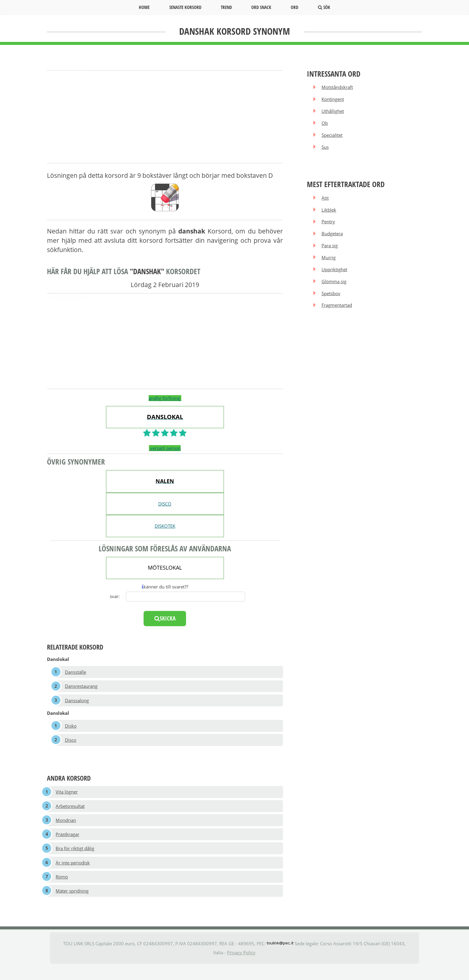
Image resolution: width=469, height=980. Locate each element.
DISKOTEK (165, 526)
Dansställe (76, 673)
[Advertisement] (165, 117)
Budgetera (333, 242)
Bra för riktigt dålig (75, 858)
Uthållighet (333, 113)
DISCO (165, 504)
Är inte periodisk (73, 873)
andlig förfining (165, 398)
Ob (325, 126)
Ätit (326, 204)
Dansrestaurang (82, 688)
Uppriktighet (335, 280)
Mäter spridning (72, 903)
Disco (71, 744)
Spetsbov (332, 306)
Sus (326, 152)
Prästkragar (68, 843)
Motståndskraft (338, 87)
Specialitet (333, 139)
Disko (71, 729)
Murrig (329, 268)
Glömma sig (335, 293)
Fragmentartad (337, 319)
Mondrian (66, 828)
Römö (62, 888)
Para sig (330, 255)
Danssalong (77, 703)
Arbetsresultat (70, 812)
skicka (165, 618)
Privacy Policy (241, 966)
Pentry (329, 229)
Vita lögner (67, 797)
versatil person (165, 448)
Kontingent (333, 100)
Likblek (329, 216)
